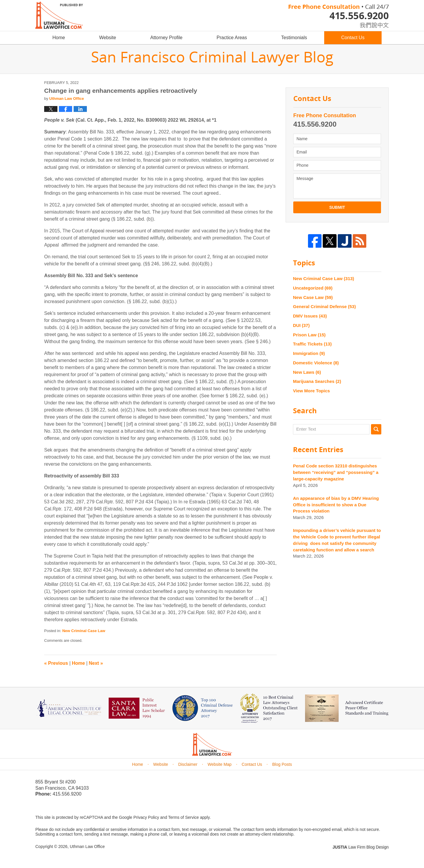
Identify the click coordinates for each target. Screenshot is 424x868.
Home (59, 38)
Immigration (309, 353)
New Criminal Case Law (84, 631)
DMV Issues (310, 316)
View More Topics (311, 391)
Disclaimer (188, 764)
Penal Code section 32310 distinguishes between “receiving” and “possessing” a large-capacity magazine (336, 472)
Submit (337, 207)
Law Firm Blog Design (361, 847)
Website (108, 38)
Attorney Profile (166, 38)
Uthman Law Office (87, 846)
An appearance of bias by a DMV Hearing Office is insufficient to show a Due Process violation (336, 505)
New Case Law (313, 297)
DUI (301, 325)
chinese (368, 24)
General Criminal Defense (324, 306)
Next (96, 663)
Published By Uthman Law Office (339, 16)
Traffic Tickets (312, 344)
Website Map (220, 764)
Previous (56, 663)
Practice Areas (232, 38)
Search (376, 429)
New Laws (307, 372)
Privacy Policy (146, 817)
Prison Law (309, 335)
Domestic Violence (316, 363)
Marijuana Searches (317, 381)
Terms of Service (183, 817)
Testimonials (294, 38)
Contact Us (353, 38)
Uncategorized (313, 288)
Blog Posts (282, 764)
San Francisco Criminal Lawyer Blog (59, 15)
